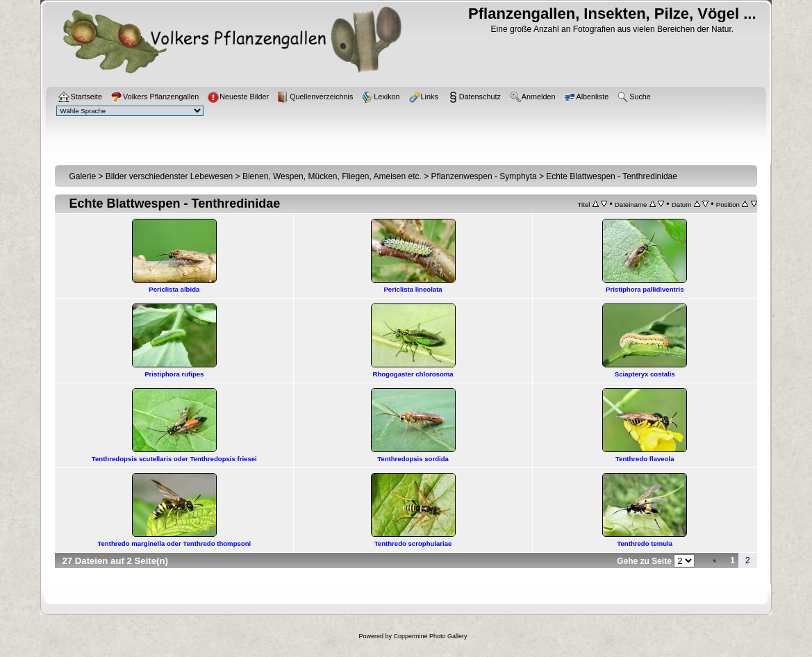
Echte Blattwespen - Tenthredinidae (612, 176)
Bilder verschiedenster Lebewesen (169, 176)
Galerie (82, 176)
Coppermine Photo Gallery (430, 636)
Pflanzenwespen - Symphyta (484, 176)
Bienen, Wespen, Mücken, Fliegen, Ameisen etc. (332, 176)
